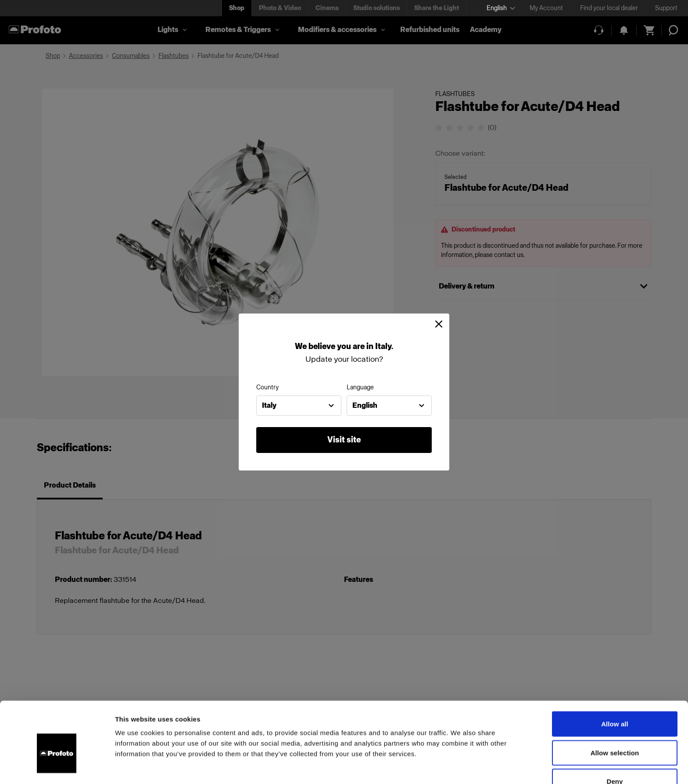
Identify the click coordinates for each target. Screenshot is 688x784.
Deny (615, 733)
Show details (460, 767)
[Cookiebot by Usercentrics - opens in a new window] (57, 767)
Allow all (615, 676)
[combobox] (299, 406)
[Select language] (501, 8)
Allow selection (615, 705)
